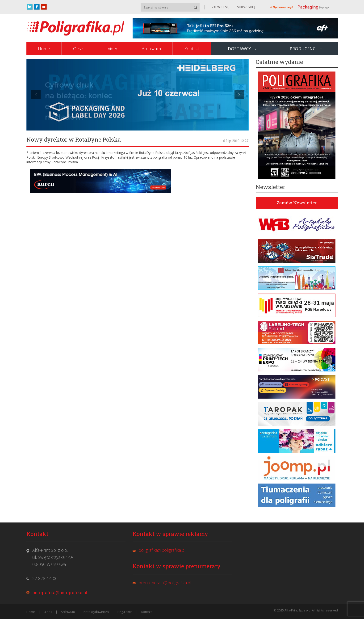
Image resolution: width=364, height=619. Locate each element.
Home (44, 49)
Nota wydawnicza (96, 612)
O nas (79, 49)
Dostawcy (242, 49)
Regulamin (125, 612)
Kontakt (192, 49)
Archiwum (151, 49)
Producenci (306, 49)
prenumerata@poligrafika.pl (165, 583)
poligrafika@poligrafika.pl (60, 593)
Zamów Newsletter (297, 203)
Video (113, 49)
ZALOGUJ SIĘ (220, 7)
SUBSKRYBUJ (246, 7)
